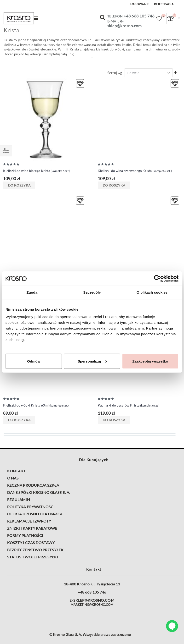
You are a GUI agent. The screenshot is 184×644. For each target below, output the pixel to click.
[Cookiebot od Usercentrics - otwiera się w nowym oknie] (158, 278)
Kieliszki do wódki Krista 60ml (36, 406)
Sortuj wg (115, 73)
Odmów (34, 361)
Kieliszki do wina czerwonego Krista (135, 171)
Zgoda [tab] (32, 292)
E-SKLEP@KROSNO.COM (92, 600)
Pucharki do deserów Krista (129, 406)
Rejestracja (164, 4)
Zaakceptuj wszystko (150, 361)
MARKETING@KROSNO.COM (92, 605)
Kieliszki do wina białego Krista (37, 171)
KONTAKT (16, 471)
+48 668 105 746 (139, 16)
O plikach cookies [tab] (152, 292)
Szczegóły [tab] (92, 292)
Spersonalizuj (92, 361)
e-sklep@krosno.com (124, 23)
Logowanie (140, 4)
